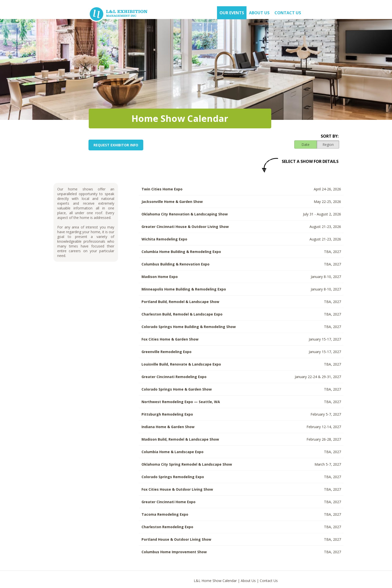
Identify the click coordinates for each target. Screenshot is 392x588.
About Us (248, 581)
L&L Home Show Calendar (215, 581)
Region (328, 144)
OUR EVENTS (232, 13)
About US (259, 13)
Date (305, 144)
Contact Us (288, 13)
